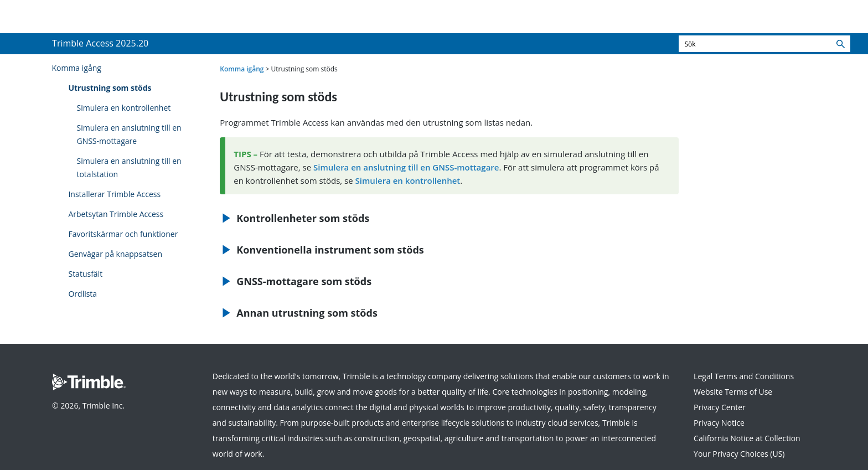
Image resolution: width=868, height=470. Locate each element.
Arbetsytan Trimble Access (116, 214)
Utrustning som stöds (110, 88)
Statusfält (85, 274)
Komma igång (76, 68)
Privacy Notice (719, 423)
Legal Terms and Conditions (744, 376)
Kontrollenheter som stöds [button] (298, 218)
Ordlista (82, 294)
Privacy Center (720, 407)
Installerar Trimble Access (114, 194)
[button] (840, 44)
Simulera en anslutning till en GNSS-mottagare (129, 134)
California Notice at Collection (747, 438)
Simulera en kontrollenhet (123, 108)
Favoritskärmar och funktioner (123, 234)
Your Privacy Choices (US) (739, 454)
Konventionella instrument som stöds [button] (325, 250)
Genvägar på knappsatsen (115, 254)
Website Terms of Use (733, 392)
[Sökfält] (764, 44)
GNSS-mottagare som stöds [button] (299, 281)
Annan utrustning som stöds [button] (303, 313)
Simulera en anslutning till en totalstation (129, 167)
